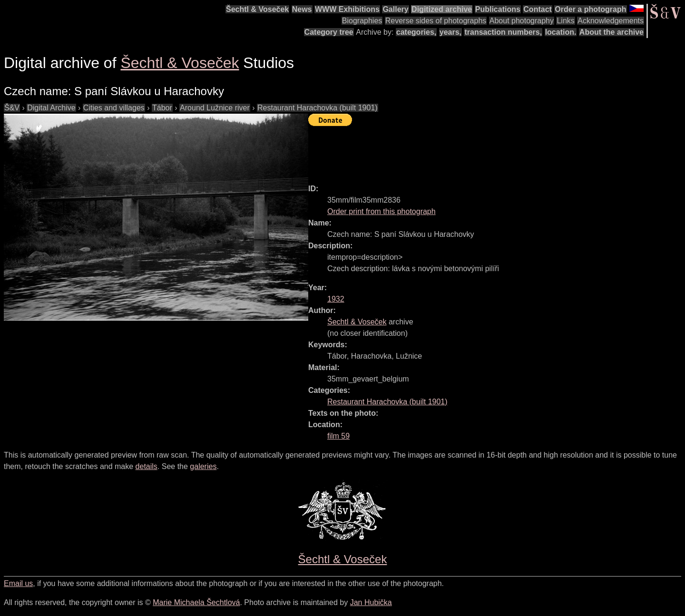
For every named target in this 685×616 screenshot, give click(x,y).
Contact (538, 9)
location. (561, 32)
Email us (18, 583)
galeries (203, 466)
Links (565, 21)
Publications (498, 9)
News (302, 9)
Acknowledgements (611, 21)
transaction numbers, (503, 32)
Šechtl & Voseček (257, 9)
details (147, 466)
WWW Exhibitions (347, 9)
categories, (416, 32)
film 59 (338, 436)
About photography (522, 21)
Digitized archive (442, 9)
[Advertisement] (481, 151)
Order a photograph (590, 9)
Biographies (362, 21)
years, (450, 32)
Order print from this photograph (382, 211)
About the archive (612, 32)
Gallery (395, 9)
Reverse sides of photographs (436, 21)
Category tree (329, 32)
